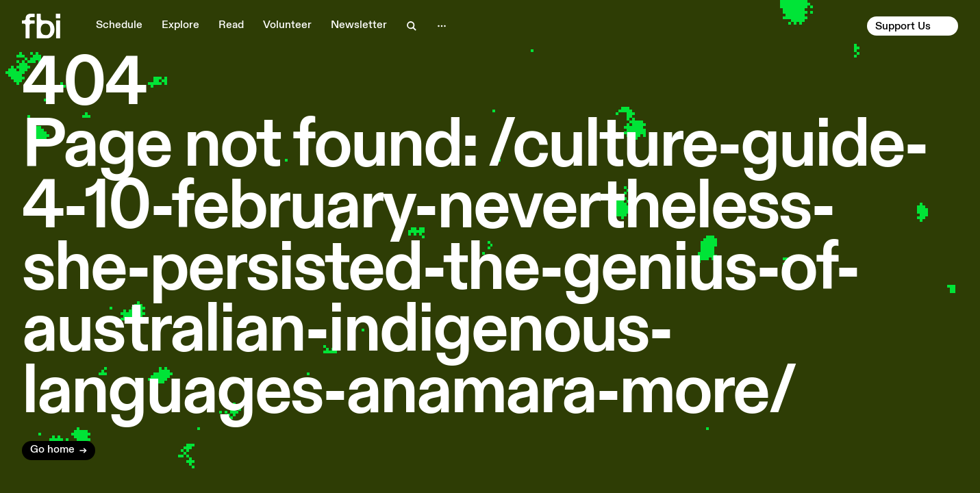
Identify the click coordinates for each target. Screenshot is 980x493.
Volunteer (287, 25)
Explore (180, 25)
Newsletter (359, 25)
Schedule (119, 25)
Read (231, 25)
